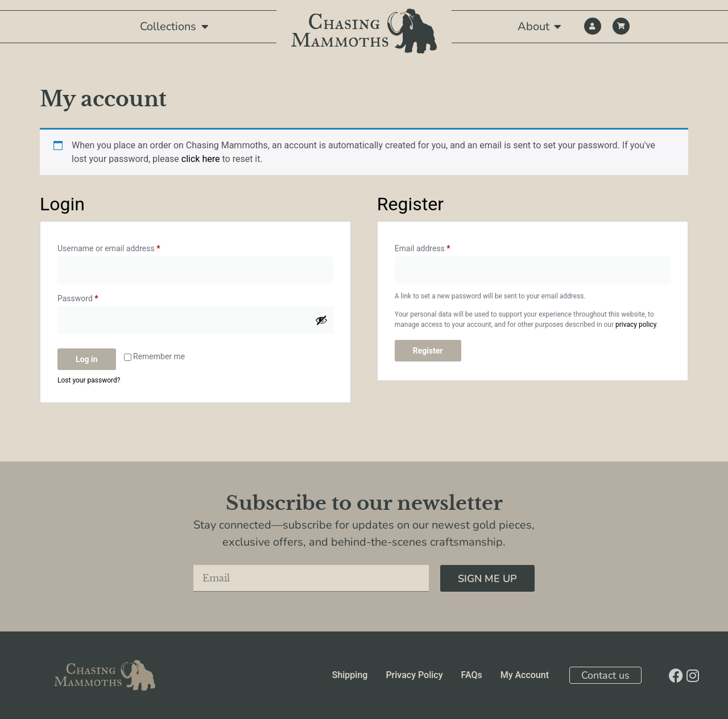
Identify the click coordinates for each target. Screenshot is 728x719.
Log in (87, 359)
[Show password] (321, 320)
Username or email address (124, 247)
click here (201, 159)
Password (93, 297)
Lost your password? (89, 380)
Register (428, 351)
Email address (438, 247)
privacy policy (636, 325)
